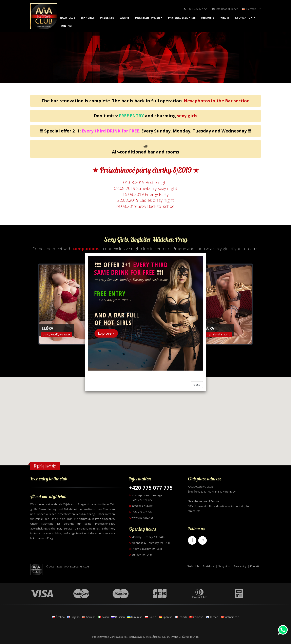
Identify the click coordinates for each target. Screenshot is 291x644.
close (197, 385)
